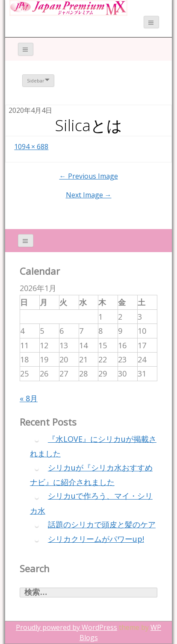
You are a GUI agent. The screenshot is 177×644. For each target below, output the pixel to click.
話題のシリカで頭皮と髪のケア (102, 524)
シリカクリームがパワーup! (96, 539)
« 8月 (29, 398)
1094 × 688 (31, 147)
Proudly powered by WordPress (66, 627)
